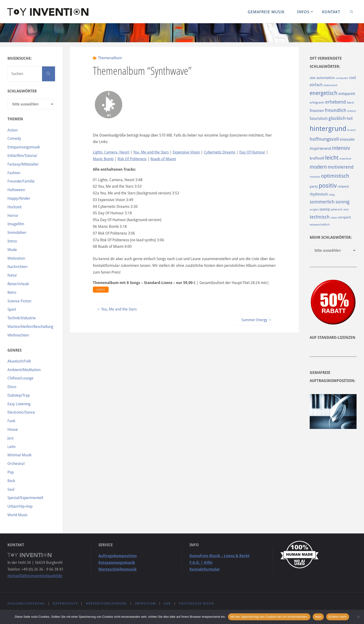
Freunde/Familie (21, 181)
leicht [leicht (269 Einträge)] (332, 158)
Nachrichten (17, 267)
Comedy (14, 139)
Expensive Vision (186, 152)
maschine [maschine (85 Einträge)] (345, 159)
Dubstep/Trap (19, 395)
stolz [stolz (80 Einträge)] (346, 210)
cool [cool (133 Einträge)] (353, 78)
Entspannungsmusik (24, 147)
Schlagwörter (22, 91)
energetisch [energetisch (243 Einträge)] (324, 93)
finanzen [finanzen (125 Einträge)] (317, 111)
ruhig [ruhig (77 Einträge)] (332, 195)
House (13, 430)
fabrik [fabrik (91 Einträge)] (350, 103)
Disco (12, 387)
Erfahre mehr (338, 617)
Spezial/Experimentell (25, 498)
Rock (11, 481)
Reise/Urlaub (18, 284)
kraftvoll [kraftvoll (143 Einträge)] (317, 158)
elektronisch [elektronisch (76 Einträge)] (330, 85)
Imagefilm (16, 224)
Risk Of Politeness (132, 159)
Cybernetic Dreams (220, 152)
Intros (12, 241)
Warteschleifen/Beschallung (30, 327)
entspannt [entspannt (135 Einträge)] (347, 94)
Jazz (11, 438)
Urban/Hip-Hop (20, 506)
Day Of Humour (252, 152)
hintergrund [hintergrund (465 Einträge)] (328, 129)
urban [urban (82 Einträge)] (334, 218)
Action (13, 130)
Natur (12, 275)
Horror (13, 216)
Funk (11, 421)
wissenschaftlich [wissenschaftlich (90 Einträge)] (320, 225)
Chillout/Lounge (20, 378)
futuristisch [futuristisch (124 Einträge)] (319, 119)
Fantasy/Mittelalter (23, 164)
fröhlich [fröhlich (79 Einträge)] (352, 111)
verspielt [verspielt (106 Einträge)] (344, 217)
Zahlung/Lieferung (26, 603)
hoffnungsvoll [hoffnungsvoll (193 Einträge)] (324, 139)
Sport (12, 309)
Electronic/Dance (21, 412)
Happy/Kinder (19, 198)
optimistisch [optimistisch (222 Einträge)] (335, 176)
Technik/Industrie (22, 318)
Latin (11, 447)
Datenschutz (65, 603)
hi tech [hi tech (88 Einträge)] (351, 130)
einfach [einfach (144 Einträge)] (316, 85)
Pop (11, 472)
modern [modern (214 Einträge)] (318, 167)
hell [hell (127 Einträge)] (350, 119)
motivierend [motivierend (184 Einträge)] (341, 167)
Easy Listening (19, 404)
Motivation (16, 258)
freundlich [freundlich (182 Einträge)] (336, 110)
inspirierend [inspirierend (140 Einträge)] (320, 148)
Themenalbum (110, 58)
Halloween (16, 190)
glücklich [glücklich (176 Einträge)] (337, 118)
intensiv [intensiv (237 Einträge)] (341, 148)
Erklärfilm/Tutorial (22, 156)
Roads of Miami (163, 159)
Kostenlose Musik (197, 603)
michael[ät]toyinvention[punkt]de (35, 576)
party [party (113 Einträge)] (314, 186)
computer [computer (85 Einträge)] (342, 78)
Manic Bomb (103, 159)
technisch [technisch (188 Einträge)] (320, 217)
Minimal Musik (19, 455)
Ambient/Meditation (24, 370)
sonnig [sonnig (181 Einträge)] (342, 202)
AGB (167, 603)
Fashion (14, 173)
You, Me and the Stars (151, 152)
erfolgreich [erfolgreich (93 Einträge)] (317, 103)
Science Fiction (19, 301)
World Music (18, 515)
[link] (351, 12)
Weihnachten (18, 335)
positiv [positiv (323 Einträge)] (328, 186)
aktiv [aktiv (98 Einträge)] (313, 78)
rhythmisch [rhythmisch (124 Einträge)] (319, 194)
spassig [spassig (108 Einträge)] (325, 209)
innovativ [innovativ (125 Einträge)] (347, 139)
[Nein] (358, 617)
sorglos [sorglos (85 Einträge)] (314, 209)
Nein (318, 617)
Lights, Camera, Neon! (111, 152)
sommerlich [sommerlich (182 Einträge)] (322, 202)
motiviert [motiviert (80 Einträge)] (315, 177)
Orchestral (16, 464)
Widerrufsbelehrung (106, 603)
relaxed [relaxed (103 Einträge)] (343, 186)
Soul (11, 489)
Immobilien (17, 233)
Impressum (145, 603)
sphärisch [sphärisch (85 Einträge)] (336, 209)
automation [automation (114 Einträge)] (326, 78)
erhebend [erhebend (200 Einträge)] (336, 102)
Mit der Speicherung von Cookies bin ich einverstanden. (269, 617)
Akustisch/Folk (19, 361)
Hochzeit (15, 207)
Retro (12, 292)
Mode (12, 250)
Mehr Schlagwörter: (331, 237)
